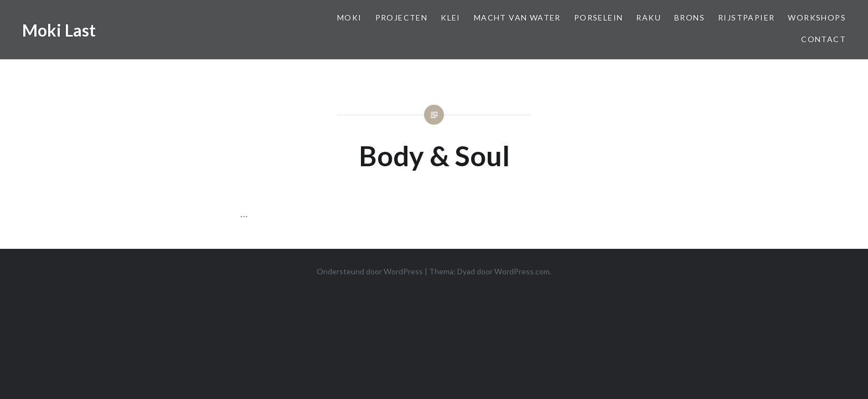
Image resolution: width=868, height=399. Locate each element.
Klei (451, 17)
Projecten (402, 17)
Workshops (817, 17)
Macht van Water (517, 17)
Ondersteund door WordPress (370, 271)
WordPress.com (522, 271)
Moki (350, 17)
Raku (649, 17)
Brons (689, 17)
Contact (823, 39)
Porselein (599, 17)
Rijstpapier (746, 17)
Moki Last (59, 30)
